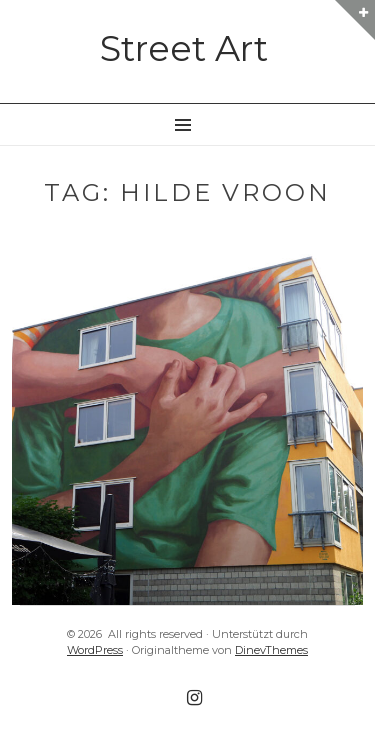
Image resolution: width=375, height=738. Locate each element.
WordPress (95, 650)
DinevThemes (271, 650)
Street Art (184, 48)
